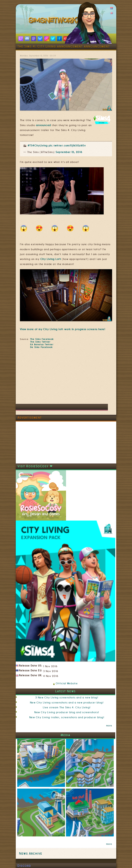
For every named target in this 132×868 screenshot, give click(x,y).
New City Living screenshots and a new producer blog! (67, 703)
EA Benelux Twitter (42, 344)
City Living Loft (51, 259)
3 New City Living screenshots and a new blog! (67, 698)
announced (43, 125)
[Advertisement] (56, 378)
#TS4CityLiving (38, 146)
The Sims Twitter (40, 342)
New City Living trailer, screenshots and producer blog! (67, 717)
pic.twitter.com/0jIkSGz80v (67, 146)
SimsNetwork (54, 21)
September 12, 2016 (69, 152)
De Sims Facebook (41, 347)
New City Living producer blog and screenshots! (67, 712)
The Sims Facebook (42, 339)
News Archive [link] (31, 853)
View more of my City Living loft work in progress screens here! (63, 329)
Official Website (67, 683)
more (109, 726)
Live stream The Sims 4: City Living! (67, 707)
